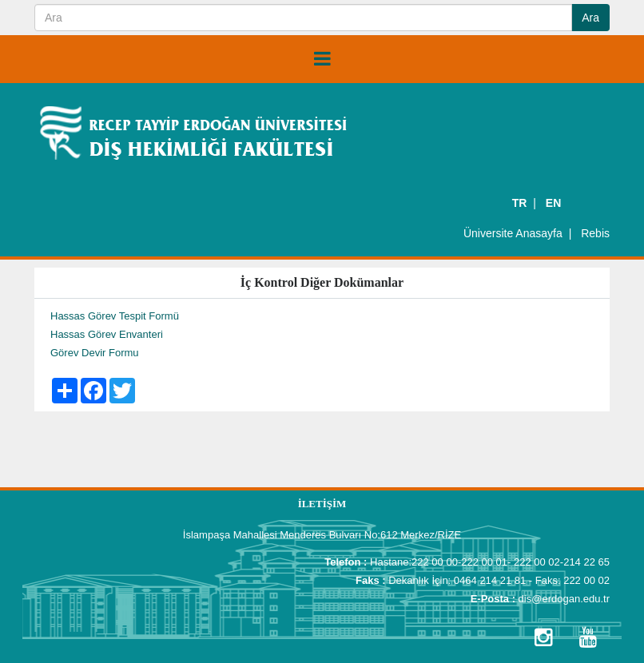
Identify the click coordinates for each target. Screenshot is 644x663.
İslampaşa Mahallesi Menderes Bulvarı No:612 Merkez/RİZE (322, 535)
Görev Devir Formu (95, 353)
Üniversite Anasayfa (513, 233)
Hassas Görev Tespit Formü (115, 316)
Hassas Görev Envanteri (107, 334)
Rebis (595, 233)
